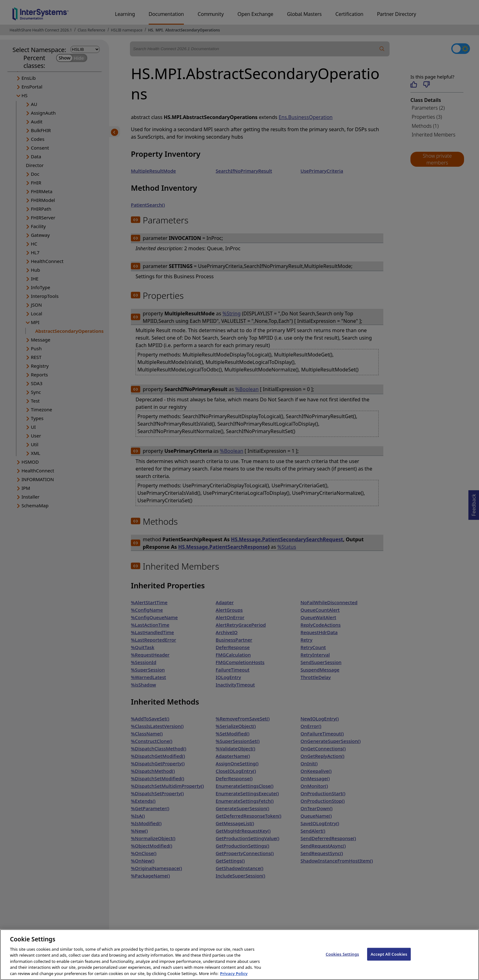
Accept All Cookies (389, 961)
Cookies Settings (342, 961)
